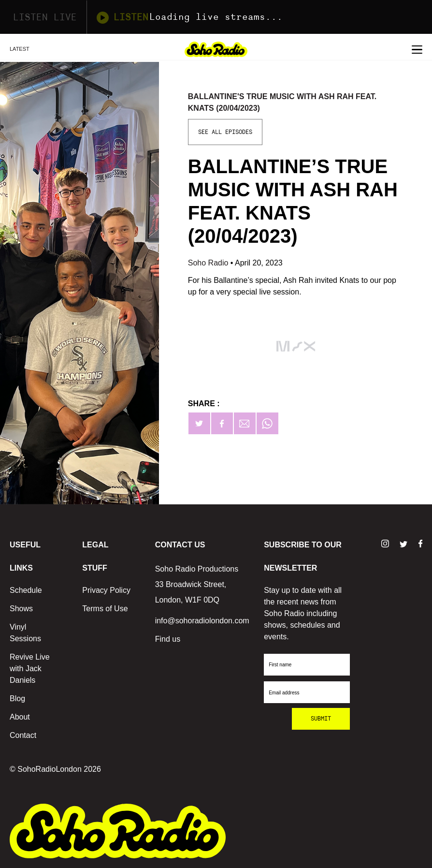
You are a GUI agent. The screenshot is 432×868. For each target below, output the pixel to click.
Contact (23, 735)
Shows (21, 609)
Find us (168, 639)
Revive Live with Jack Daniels (30, 669)
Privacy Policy (106, 590)
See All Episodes (225, 132)
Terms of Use (105, 609)
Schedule (26, 590)
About (20, 717)
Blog (17, 699)
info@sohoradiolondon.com (202, 621)
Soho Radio (209, 263)
